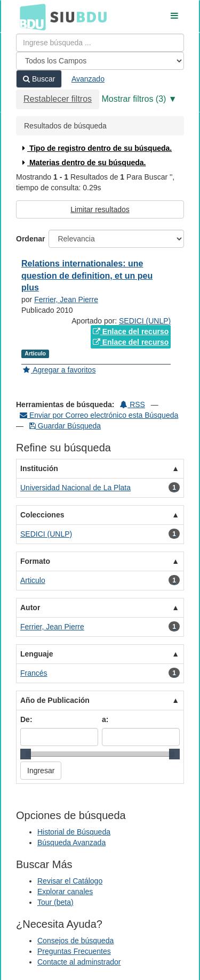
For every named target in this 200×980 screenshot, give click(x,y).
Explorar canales (65, 892)
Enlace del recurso (131, 331)
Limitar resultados (100, 209)
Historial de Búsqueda (74, 832)
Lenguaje (37, 654)
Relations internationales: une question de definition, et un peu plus (87, 276)
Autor (30, 608)
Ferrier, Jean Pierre (66, 299)
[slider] (26, 754)
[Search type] (100, 61)
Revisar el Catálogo (70, 881)
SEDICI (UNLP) (145, 321)
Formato (35, 561)
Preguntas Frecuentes (74, 951)
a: (105, 719)
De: (26, 719)
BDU (30, 17)
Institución (39, 468)
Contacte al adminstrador (79, 962)
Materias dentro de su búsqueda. (83, 163)
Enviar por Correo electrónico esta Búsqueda (99, 415)
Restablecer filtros (58, 99)
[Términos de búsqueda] (100, 43)
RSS (133, 404)
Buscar (39, 79)
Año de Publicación (55, 700)
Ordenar (30, 239)
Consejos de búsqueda (75, 941)
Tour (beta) (55, 902)
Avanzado (88, 79)
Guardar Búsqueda (65, 426)
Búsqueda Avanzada (71, 843)
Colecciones (42, 515)
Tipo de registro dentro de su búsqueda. (96, 148)
